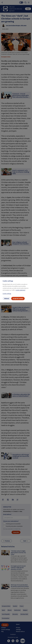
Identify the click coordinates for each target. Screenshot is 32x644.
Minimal (7, 299)
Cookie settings (7, 293)
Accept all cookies (18, 299)
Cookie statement (20, 290)
